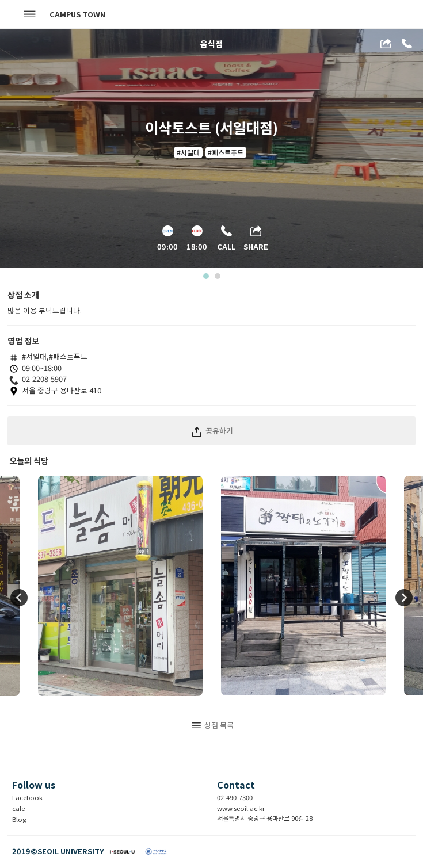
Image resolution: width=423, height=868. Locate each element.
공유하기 (211, 431)
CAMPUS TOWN (77, 14)
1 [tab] (205, 279)
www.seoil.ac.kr (241, 808)
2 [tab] (217, 279)
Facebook (27, 797)
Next (404, 598)
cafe (18, 808)
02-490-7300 (235, 797)
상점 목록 (213, 725)
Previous (19, 598)
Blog (19, 819)
